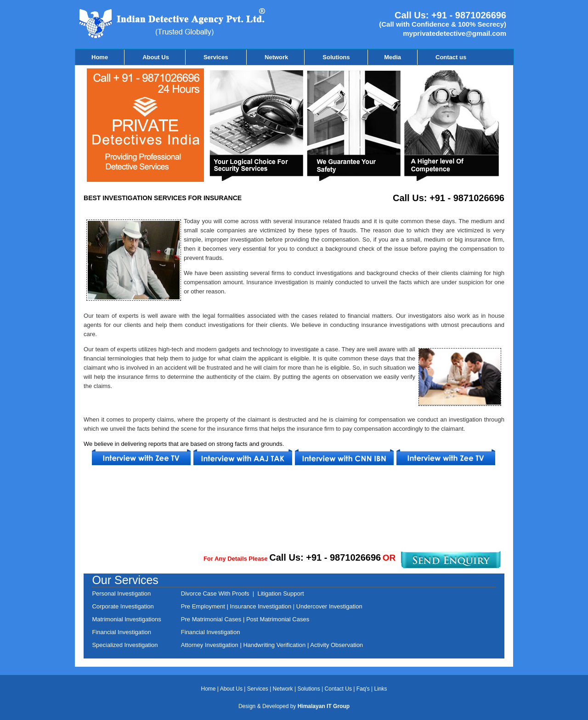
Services (217, 57)
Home (100, 57)
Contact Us (339, 689)
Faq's (363, 689)
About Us (156, 57)
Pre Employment (204, 606)
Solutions (337, 57)
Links (381, 689)
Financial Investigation (211, 632)
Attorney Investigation (211, 645)
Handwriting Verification (275, 645)
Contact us (451, 57)
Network (276, 57)
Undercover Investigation (329, 606)
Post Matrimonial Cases (277, 619)
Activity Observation (336, 645)
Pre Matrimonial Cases (211, 619)
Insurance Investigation (260, 606)
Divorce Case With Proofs (217, 593)
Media (393, 57)
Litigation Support (280, 593)
